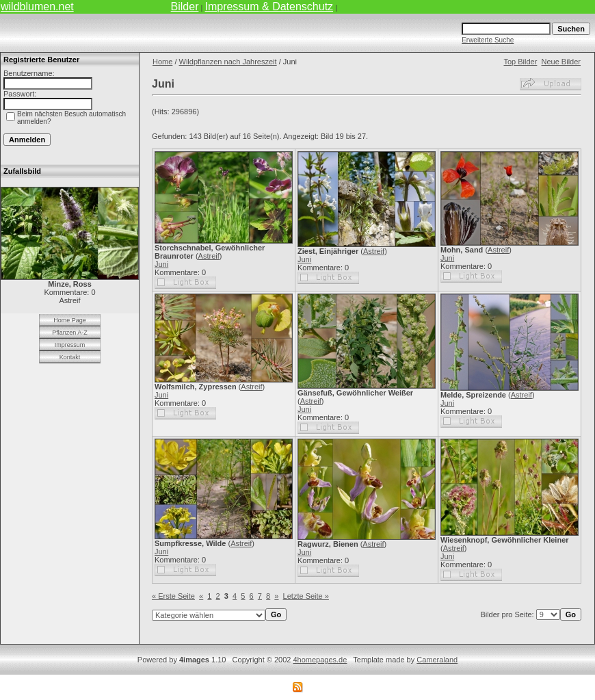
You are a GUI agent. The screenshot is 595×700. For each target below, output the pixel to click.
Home (162, 62)
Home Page (70, 320)
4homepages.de (320, 660)
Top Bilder (520, 62)
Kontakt (70, 357)
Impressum (70, 345)
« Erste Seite (173, 596)
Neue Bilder (561, 62)
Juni (161, 264)
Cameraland (437, 660)
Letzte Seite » (306, 596)
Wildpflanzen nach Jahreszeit (228, 62)
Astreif (209, 256)
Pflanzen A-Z (70, 333)
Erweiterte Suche (488, 40)
